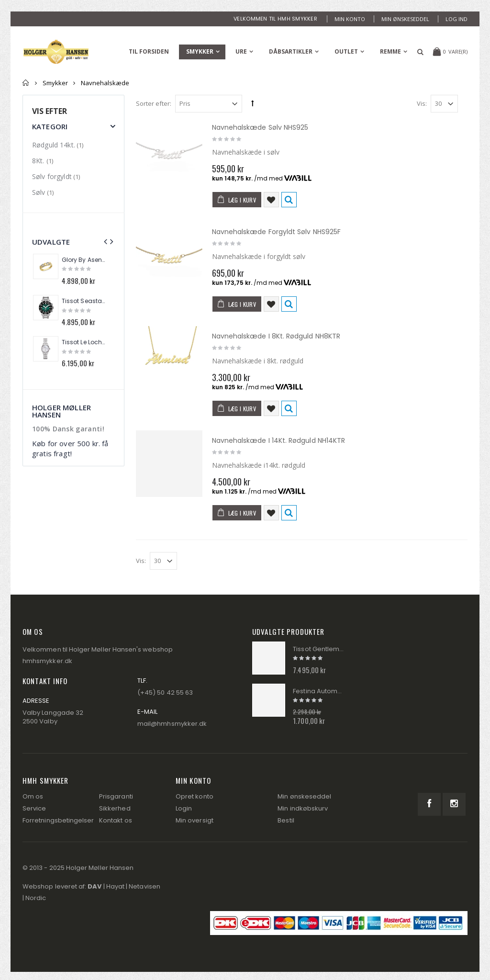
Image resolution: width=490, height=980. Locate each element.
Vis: (422, 103)
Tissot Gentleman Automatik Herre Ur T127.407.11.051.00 (318, 649)
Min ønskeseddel (405, 19)
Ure (241, 51)
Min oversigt (195, 820)
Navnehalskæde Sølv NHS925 (260, 127)
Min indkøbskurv (303, 808)
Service (34, 808)
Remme (390, 51)
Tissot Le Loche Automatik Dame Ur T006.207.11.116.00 (84, 342)
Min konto (350, 19)
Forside (26, 83)
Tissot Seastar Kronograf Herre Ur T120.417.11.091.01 (84, 301)
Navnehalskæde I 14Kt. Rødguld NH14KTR (279, 440)
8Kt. (39, 161)
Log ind (457, 19)
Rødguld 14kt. (54, 145)
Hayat (115, 886)
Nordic (36, 898)
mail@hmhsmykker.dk (172, 724)
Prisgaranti (116, 796)
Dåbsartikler (291, 51)
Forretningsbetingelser (58, 820)
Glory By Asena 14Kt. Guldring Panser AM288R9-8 (84, 260)
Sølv (39, 192)
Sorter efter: (154, 103)
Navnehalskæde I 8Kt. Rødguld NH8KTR (276, 336)
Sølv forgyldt (52, 176)
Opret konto (195, 796)
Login (184, 808)
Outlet (346, 51)
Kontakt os (116, 820)
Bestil (286, 820)
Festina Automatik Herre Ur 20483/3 (318, 691)
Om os (33, 796)
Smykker (200, 51)
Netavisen (145, 886)
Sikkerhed (115, 808)
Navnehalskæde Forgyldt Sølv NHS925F (276, 232)
